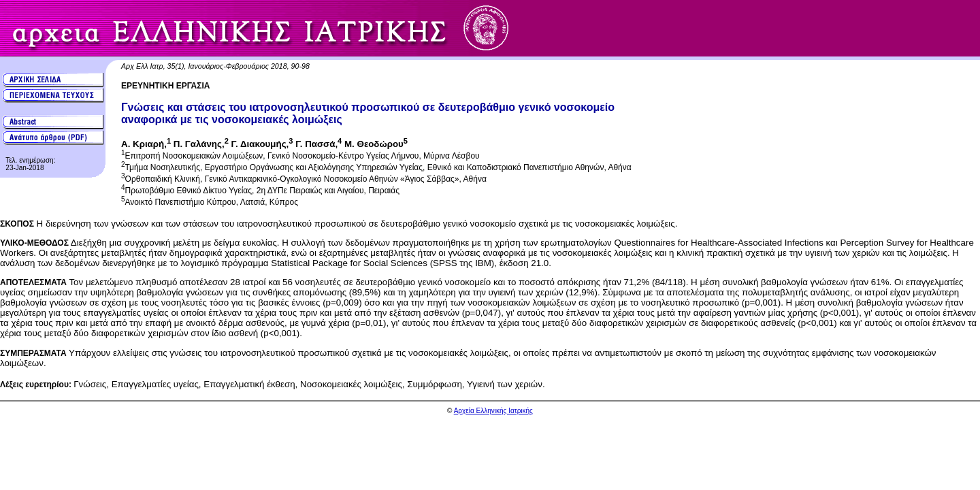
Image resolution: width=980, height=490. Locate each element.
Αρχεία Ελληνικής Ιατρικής (493, 411)
